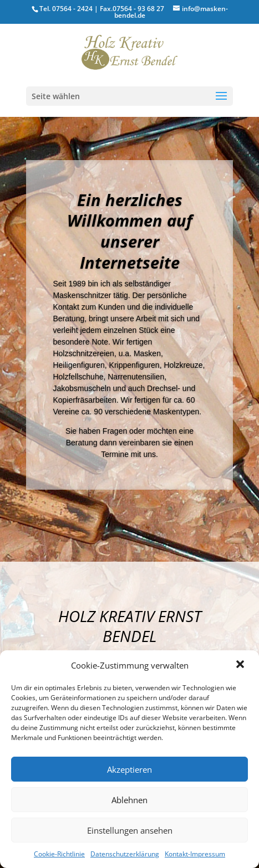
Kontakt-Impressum (195, 854)
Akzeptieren (129, 769)
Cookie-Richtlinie (59, 854)
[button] (241, 665)
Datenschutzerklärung (125, 854)
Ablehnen (129, 800)
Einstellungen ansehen (130, 830)
